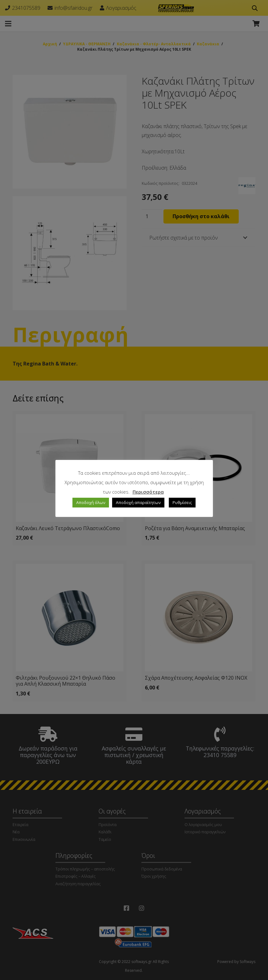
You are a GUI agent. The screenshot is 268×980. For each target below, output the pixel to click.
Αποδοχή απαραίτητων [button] (138, 502)
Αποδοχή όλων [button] (91, 502)
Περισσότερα (148, 492)
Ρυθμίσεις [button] (182, 502)
